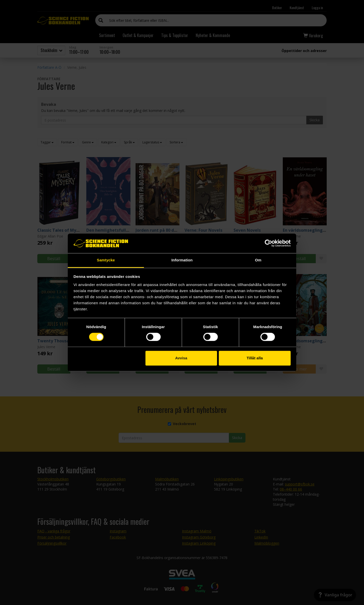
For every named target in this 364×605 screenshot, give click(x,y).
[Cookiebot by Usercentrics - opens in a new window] (268, 243)
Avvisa (181, 358)
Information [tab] (182, 260)
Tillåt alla (255, 358)
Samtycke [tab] (106, 260)
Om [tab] (258, 260)
